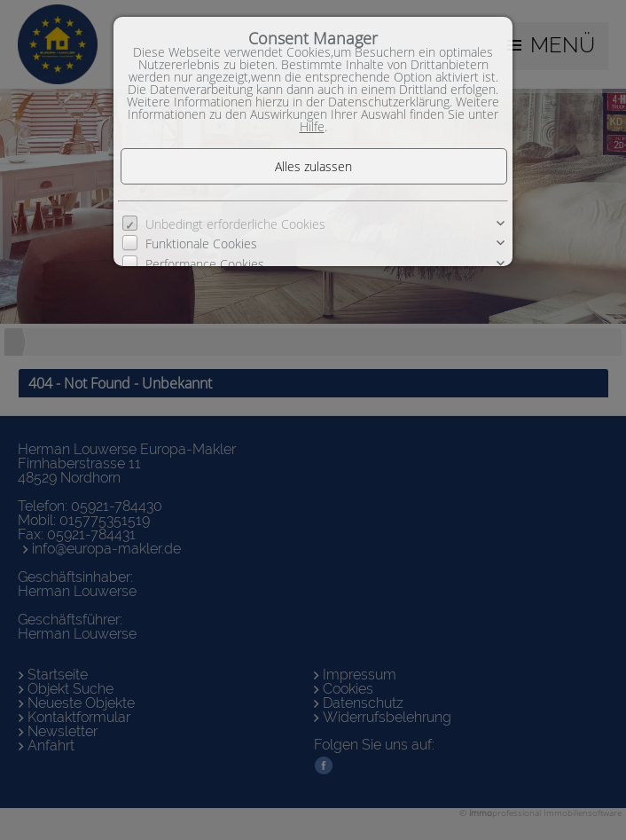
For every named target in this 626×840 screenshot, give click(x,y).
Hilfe (312, 126)
